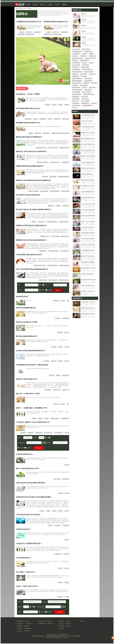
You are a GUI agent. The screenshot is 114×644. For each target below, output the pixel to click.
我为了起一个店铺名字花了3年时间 (28, 394)
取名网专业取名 (88, 52)
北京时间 (42, 290)
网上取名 (34, 222)
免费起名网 (94, 83)
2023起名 (75, 108)
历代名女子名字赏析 (87, 121)
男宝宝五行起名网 (55, 236)
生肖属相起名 (28, 628)
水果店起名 (75, 85)
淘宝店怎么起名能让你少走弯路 (27, 322)
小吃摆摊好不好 (76, 54)
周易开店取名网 (76, 88)
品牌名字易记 (37, 32)
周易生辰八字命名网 (90, 58)
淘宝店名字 (56, 404)
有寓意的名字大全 (45, 236)
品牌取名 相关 (21, 88)
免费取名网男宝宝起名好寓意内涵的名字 (30, 166)
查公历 (44, 443)
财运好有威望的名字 (55, 191)
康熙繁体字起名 (43, 251)
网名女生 (68, 626)
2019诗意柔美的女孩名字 (88, 115)
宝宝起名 (43, 5)
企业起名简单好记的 (64, 265)
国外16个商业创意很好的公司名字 (27, 469)
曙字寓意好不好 (76, 99)
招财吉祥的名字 (65, 236)
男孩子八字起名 (86, 49)
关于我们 (83, 621)
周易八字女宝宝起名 (77, 90)
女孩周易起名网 (76, 70)
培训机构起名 (42, 624)
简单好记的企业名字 (52, 265)
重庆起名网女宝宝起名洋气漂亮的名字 (29, 137)
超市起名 (35, 119)
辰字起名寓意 (92, 74)
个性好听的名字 (65, 162)
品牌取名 (22, 14)
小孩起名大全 (41, 222)
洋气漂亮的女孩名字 (64, 148)
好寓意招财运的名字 (64, 280)
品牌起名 (67, 540)
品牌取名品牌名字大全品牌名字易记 (26, 34)
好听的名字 (66, 554)
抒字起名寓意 (84, 97)
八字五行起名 (29, 624)
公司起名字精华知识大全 (24, 454)
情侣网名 (62, 626)
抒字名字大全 (76, 101)
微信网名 (62, 628)
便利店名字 (23, 433)
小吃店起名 (58, 206)
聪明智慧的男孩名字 (77, 52)
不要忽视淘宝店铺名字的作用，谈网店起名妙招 (32, 365)
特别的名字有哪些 (77, 94)
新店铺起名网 (92, 56)
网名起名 (62, 621)
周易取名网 (86, 83)
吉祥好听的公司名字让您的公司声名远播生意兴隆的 (33, 497)
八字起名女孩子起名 (55, 162)
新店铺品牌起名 (88, 81)
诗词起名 (20, 628)
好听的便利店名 (39, 433)
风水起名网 (51, 206)
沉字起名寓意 (83, 74)
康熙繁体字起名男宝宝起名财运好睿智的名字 (31, 240)
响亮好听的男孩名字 (87, 106)
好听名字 (61, 583)
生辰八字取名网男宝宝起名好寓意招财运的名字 (32, 269)
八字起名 (57, 5)
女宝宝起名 (20, 624)
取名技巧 (67, 347)
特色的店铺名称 (88, 79)
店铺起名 (64, 5)
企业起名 (48, 511)
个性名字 (67, 597)
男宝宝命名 (75, 61)
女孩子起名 (75, 74)
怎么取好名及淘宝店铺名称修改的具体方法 (30, 351)
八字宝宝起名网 (76, 92)
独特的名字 (60, 597)
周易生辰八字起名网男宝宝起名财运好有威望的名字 (33, 180)
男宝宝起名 (20, 621)
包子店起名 (84, 76)
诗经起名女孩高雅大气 (87, 174)
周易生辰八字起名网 (33, 191)
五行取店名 (94, 103)
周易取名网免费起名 (77, 81)
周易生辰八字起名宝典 (42, 162)
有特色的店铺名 (84, 85)
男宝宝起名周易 (44, 191)
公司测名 (84, 37)
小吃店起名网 (76, 103)
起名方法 (67, 568)
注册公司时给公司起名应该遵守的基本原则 (30, 483)
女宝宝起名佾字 (76, 63)
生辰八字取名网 (43, 280)
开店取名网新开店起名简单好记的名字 (29, 255)
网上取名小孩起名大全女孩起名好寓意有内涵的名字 (33, 209)
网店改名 (67, 361)
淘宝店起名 (56, 301)
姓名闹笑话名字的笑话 (87, 274)
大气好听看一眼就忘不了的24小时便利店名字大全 (33, 422)
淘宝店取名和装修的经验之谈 (26, 308)
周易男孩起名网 (65, 191)
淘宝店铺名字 (48, 390)
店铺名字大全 (66, 390)
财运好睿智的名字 (65, 251)
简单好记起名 (92, 88)
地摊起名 (41, 418)
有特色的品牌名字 (77, 83)
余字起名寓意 (86, 65)
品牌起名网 (75, 56)
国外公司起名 (57, 479)
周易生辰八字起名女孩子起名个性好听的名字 (31, 151)
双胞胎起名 (27, 631)
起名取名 (67, 493)
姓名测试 (84, 31)
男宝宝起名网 (53, 177)
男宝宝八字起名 (76, 106)
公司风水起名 (66, 525)
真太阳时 (49, 290)
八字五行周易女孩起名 (52, 222)
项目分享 (84, 54)
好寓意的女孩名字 (89, 72)
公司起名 (50, 5)
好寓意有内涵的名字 (64, 222)
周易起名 (20, 626)
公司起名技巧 (57, 525)
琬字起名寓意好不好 (87, 70)
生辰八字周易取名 (86, 101)
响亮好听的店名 (85, 103)
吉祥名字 (67, 511)
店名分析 (54, 105)
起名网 (28, 5)
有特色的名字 (66, 206)
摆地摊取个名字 (65, 418)
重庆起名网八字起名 (41, 148)
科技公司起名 (49, 621)
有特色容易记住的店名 (78, 58)
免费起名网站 (76, 76)
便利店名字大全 (48, 433)
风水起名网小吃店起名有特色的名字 (28, 195)
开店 (68, 404)
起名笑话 (62, 624)
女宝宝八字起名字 (87, 92)
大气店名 (67, 433)
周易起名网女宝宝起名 (89, 94)
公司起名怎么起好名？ (24, 529)
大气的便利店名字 (58, 433)
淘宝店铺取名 (66, 318)
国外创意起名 (66, 479)
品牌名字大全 (29, 32)
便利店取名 (30, 433)
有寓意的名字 (58, 554)
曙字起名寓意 (76, 97)
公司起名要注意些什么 (24, 558)
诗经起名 (28, 621)
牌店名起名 (48, 105)
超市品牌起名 (28, 119)
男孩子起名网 (76, 67)
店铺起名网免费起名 (77, 79)
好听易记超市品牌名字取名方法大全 (28, 108)
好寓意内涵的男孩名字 (64, 177)
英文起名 (68, 621)
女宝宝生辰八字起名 (52, 148)
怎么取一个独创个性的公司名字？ (27, 586)
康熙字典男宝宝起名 (53, 251)
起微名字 (35, 5)
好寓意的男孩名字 (84, 61)
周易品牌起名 (83, 56)
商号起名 (61, 511)
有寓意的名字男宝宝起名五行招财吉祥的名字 (31, 226)
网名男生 (68, 624)
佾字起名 (84, 63)
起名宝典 (26, 626)
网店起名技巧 (66, 375)
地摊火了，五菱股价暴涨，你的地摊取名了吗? (32, 408)
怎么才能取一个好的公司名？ (26, 572)
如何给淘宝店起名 (22, 296)
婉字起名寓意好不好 (77, 72)
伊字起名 (91, 63)
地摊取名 (34, 418)
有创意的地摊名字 (55, 418)
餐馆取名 (67, 105)
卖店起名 (84, 88)
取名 (68, 301)
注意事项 (61, 493)
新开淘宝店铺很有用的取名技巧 (27, 336)
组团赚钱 (91, 54)
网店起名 (63, 301)
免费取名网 (45, 177)
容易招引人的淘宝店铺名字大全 (27, 379)
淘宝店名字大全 (57, 390)
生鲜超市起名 (43, 119)
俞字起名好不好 (76, 65)
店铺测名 (84, 43)
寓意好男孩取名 (85, 67)
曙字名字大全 (86, 99)
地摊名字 (47, 418)
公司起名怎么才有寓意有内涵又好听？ (29, 543)
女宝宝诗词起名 (76, 49)
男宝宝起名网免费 (53, 280)
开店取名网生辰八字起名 (40, 265)
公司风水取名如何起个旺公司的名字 (28, 515)
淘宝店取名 (54, 361)
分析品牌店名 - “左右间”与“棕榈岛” (28, 94)
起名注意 (61, 568)
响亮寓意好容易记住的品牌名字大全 (29, 22)
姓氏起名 (20, 631)
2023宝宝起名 (88, 90)
